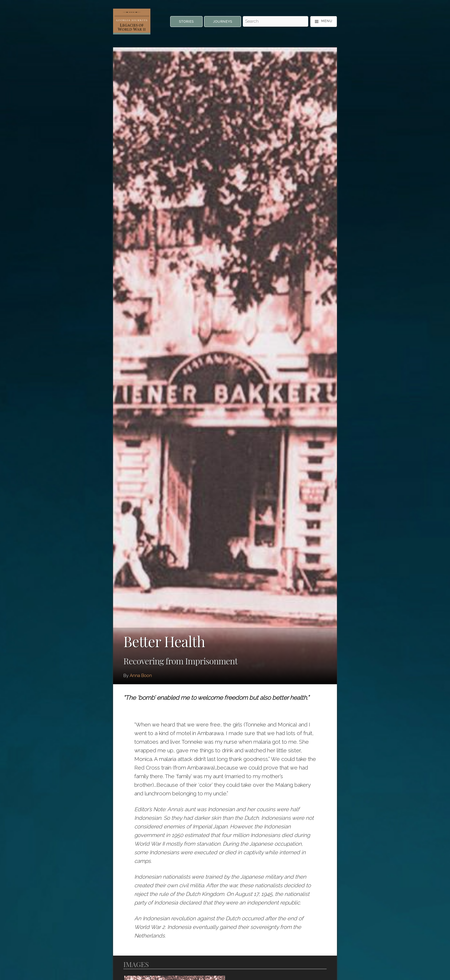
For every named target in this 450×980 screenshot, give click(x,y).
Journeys (223, 22)
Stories (186, 22)
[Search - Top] (276, 22)
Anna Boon (141, 676)
